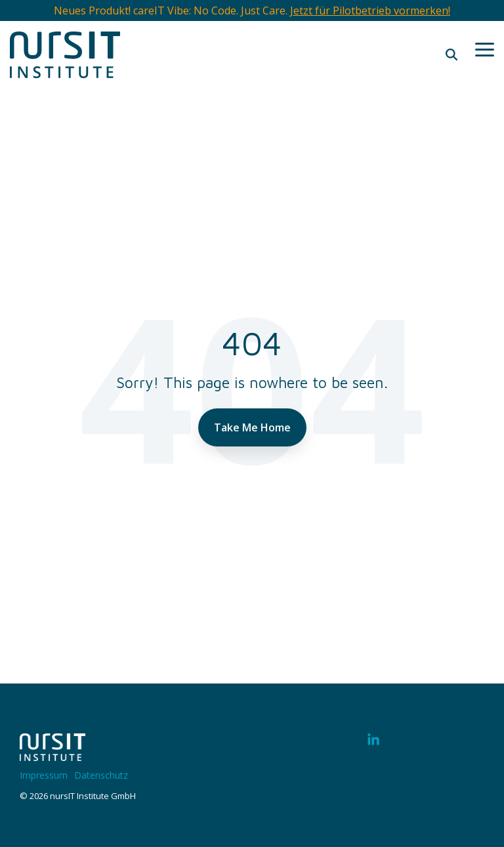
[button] (485, 49)
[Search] (451, 54)
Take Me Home (252, 427)
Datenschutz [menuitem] (101, 775)
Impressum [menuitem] (44, 775)
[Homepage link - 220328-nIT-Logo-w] (52, 754)
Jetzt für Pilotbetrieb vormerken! (370, 11)
